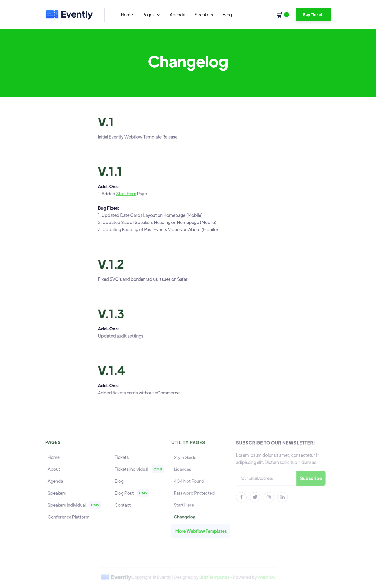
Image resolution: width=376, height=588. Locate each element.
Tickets (121, 458)
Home (127, 15)
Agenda (177, 15)
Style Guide (186, 458)
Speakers (204, 15)
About (55, 469)
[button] (151, 15)
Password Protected (195, 493)
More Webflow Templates (201, 530)
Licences (183, 470)
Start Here (127, 194)
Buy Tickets (314, 15)
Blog (227, 15)
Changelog (185, 516)
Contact (122, 505)
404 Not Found (189, 481)
